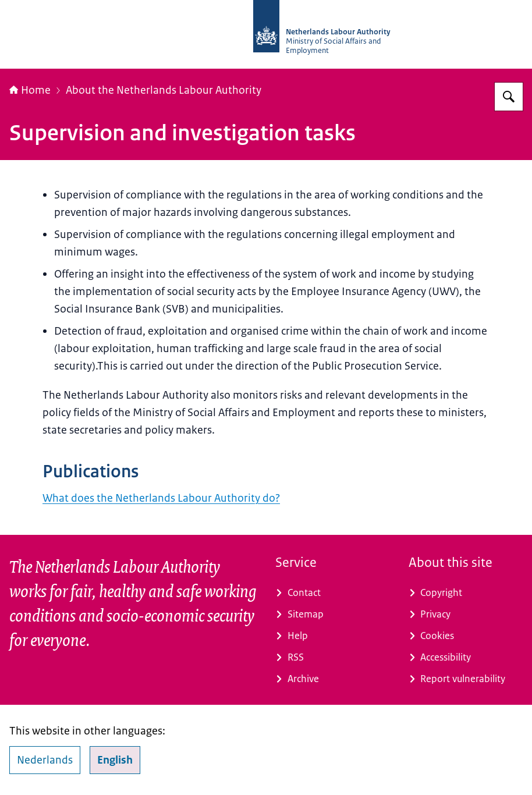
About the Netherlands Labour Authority (164, 90)
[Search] (509, 97)
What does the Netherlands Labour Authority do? (161, 498)
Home (30, 90)
